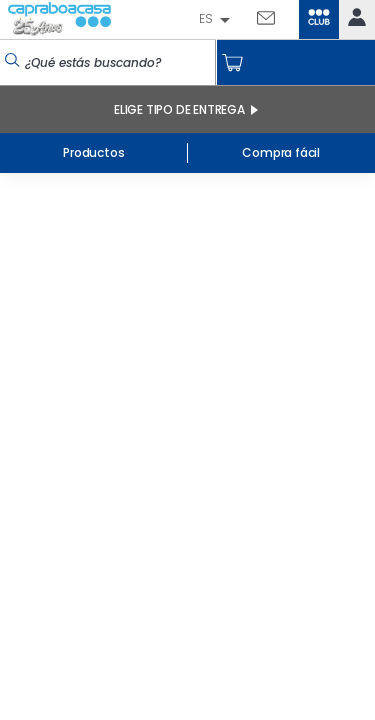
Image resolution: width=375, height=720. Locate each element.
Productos (93, 152)
